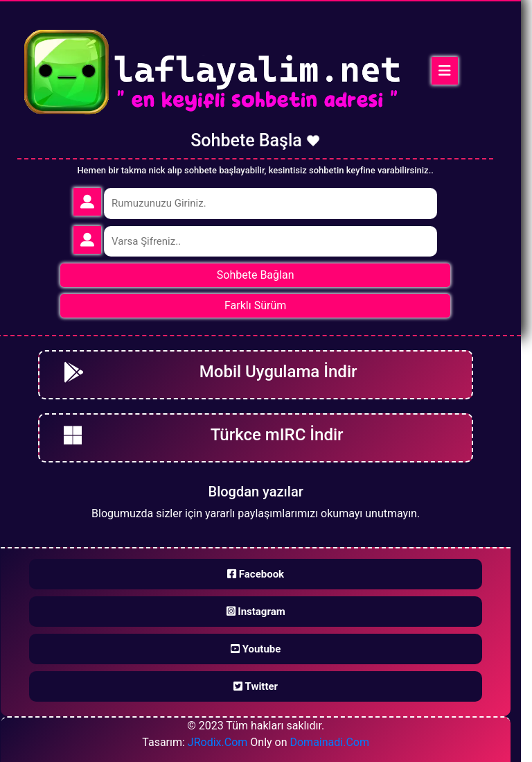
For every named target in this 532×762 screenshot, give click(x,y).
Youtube (256, 649)
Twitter (256, 686)
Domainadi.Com (329, 742)
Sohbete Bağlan (256, 275)
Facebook (256, 574)
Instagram (256, 612)
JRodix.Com (218, 742)
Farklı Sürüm (255, 305)
